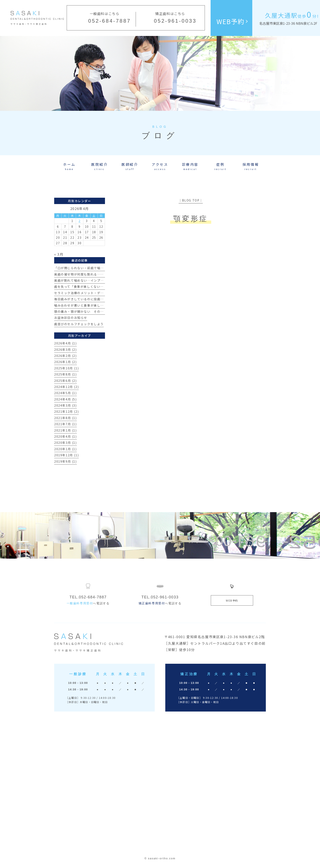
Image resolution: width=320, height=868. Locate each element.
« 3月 (59, 254)
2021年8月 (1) (66, 418)
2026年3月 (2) (66, 350)
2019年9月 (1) (66, 461)
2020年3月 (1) (66, 443)
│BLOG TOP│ (191, 200)
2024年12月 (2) (66, 387)
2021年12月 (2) (66, 411)
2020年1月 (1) (66, 449)
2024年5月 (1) (66, 393)
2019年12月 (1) (66, 455)
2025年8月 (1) (66, 374)
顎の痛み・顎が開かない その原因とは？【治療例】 (94, 311)
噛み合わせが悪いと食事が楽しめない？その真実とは (94, 305)
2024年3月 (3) (66, 405)
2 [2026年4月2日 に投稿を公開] (80, 221)
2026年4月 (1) (66, 343)
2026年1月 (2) (66, 362)
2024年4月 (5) (66, 399)
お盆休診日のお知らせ (71, 318)
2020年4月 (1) (66, 436)
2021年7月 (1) (66, 424)
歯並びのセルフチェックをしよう (79, 324)
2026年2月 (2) (66, 356)
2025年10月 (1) (66, 368)
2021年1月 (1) (66, 430)
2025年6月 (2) (66, 381)
